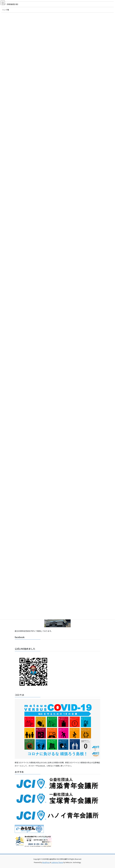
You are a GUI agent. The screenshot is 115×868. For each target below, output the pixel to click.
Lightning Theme (57, 862)
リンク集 (6, 10)
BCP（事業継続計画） (11, 4)
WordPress (46, 862)
